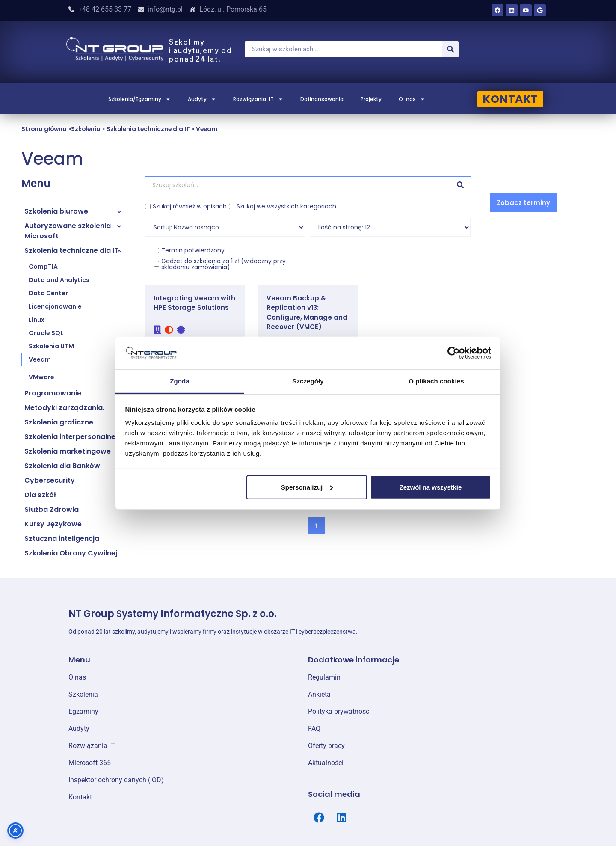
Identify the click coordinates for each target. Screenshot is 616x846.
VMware (41, 377)
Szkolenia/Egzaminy (139, 99)
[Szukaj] (450, 49)
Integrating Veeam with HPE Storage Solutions (194, 303)
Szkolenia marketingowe (68, 451)
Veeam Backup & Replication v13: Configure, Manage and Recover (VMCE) (307, 313)
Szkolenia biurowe (56, 211)
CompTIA (43, 267)
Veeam (207, 129)
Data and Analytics (59, 280)
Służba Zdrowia (52, 509)
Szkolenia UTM (51, 346)
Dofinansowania (322, 99)
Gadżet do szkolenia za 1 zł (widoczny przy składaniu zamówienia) (224, 264)
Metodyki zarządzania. (64, 408)
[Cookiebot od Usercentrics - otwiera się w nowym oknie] (454, 353)
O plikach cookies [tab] (436, 381)
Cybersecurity (50, 480)
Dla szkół (40, 495)
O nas (412, 99)
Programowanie (53, 393)
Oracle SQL (46, 333)
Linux (37, 320)
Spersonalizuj (307, 487)
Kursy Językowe (53, 524)
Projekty (371, 99)
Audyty (202, 99)
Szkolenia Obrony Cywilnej (71, 553)
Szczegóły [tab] (308, 381)
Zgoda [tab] (180, 381)
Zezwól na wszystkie (430, 487)
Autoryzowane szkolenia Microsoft (68, 231)
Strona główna (44, 129)
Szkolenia (86, 129)
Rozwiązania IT (258, 99)
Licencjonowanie (55, 306)
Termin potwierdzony (193, 250)
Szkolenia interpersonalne (70, 437)
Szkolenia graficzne (59, 422)
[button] (523, 203)
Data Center (48, 293)
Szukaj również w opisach (190, 206)
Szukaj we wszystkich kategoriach (286, 206)
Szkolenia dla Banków (62, 466)
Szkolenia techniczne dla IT (148, 129)
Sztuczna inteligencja (62, 539)
